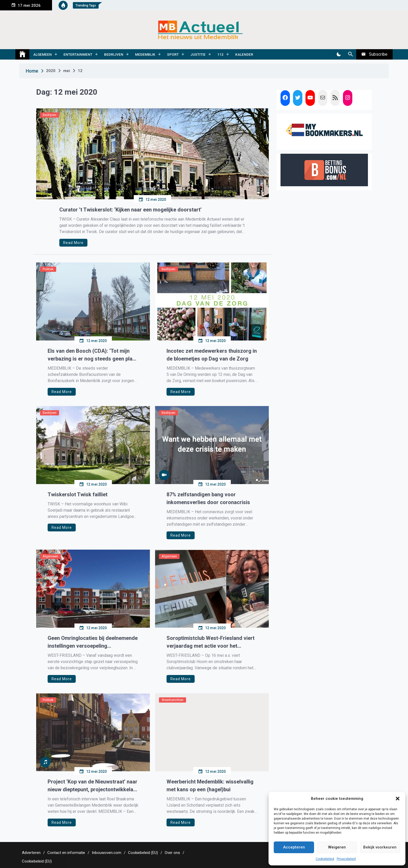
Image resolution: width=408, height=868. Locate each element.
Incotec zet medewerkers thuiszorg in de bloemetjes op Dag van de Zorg (212, 355)
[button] (398, 799)
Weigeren (337, 847)
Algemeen (43, 54)
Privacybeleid (346, 859)
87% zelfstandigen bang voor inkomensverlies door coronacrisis (208, 498)
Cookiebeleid (325, 859)
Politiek (48, 269)
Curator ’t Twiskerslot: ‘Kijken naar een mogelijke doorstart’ (130, 210)
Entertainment (78, 54)
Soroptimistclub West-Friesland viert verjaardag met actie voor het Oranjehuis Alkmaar (211, 642)
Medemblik (145, 54)
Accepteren (294, 847)
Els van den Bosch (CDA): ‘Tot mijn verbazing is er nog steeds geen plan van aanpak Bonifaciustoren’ (91, 355)
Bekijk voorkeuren (380, 847)
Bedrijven (114, 54)
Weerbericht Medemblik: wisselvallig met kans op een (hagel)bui (210, 786)
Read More (73, 243)
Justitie (198, 54)
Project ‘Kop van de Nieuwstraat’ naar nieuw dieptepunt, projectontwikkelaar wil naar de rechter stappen (93, 786)
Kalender (244, 54)
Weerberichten (173, 700)
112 (220, 54)
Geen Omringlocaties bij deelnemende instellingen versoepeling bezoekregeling (93, 642)
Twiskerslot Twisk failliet (78, 494)
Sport (173, 54)
